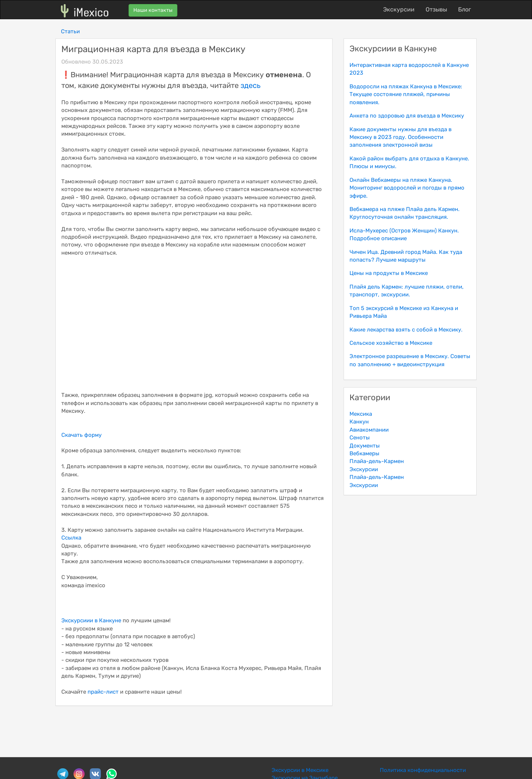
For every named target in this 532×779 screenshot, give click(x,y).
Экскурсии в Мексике (300, 770)
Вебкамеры (364, 453)
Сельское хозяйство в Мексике (391, 343)
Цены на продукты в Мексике (389, 273)
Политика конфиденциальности (423, 770)
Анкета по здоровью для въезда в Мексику (407, 116)
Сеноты (360, 438)
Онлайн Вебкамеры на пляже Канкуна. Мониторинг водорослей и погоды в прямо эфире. (407, 188)
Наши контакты (153, 10)
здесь (250, 85)
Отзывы (436, 9)
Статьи (70, 31)
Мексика (361, 414)
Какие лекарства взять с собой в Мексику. (406, 330)
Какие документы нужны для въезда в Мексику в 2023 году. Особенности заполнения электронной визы (400, 137)
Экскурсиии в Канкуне (91, 620)
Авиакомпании (369, 430)
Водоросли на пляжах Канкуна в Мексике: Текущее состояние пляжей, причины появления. (406, 94)
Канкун (359, 422)
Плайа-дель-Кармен (377, 461)
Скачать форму (81, 435)
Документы (365, 446)
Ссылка (71, 538)
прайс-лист (103, 692)
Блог (465, 9)
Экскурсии (399, 9)
